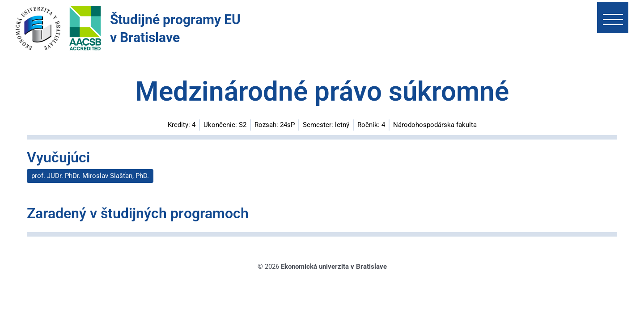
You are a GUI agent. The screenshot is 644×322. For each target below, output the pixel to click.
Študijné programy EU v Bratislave (175, 28)
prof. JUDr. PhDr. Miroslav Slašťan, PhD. (90, 176)
